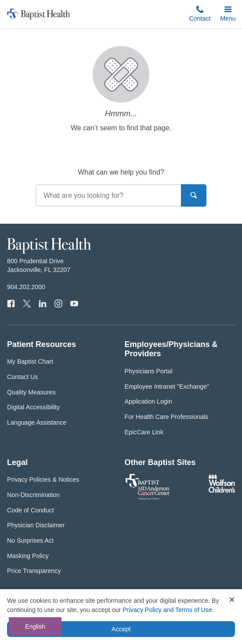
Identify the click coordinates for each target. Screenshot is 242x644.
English (35, 626)
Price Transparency (34, 571)
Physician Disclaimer (36, 525)
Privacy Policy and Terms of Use (167, 610)
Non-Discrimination (33, 495)
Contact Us (22, 377)
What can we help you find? (121, 172)
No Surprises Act (30, 540)
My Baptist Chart (30, 361)
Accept (121, 629)
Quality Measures (31, 392)
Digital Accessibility (33, 407)
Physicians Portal (149, 371)
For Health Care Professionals (166, 417)
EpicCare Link (144, 432)
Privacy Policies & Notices (43, 479)
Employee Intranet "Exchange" (167, 386)
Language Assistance (37, 422)
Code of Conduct (31, 510)
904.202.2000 (26, 287)
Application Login (148, 401)
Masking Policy (28, 556)
